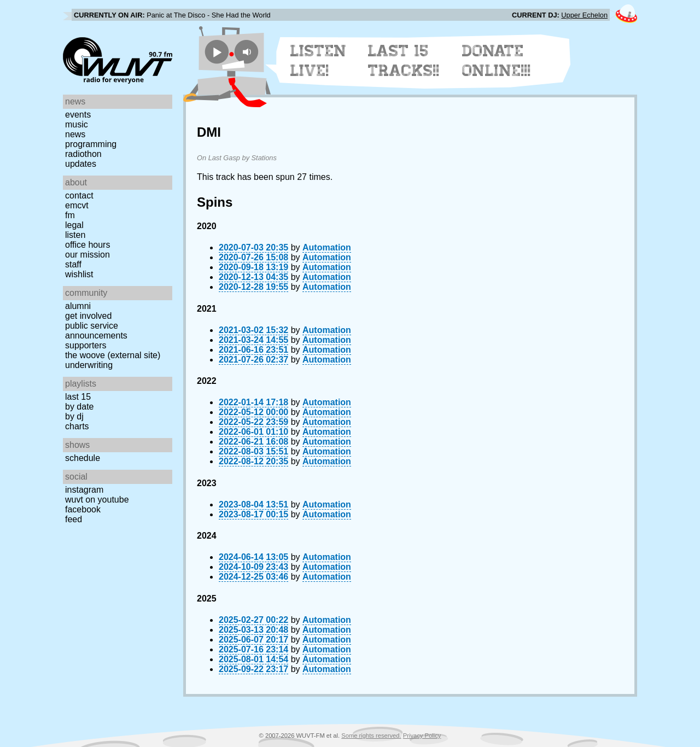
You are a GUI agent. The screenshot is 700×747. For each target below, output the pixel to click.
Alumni (78, 306)
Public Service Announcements (96, 331)
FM (70, 215)
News (75, 134)
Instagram (84, 490)
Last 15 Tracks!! (404, 61)
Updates (81, 164)
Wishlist (79, 274)
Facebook (83, 509)
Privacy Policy (422, 736)
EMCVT (77, 205)
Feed (74, 519)
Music (77, 124)
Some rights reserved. (371, 736)
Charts (77, 426)
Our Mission (87, 255)
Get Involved (88, 316)
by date (79, 407)
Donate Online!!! (497, 61)
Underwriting (89, 365)
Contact (79, 195)
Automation (327, 247)
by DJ (74, 416)
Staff (73, 264)
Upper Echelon (584, 15)
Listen (75, 235)
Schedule (83, 458)
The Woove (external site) (113, 355)
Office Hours (87, 245)
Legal (74, 225)
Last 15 (78, 397)
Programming (91, 144)
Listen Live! (319, 61)
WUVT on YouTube (97, 500)
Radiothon (83, 154)
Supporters (86, 345)
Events (78, 115)
